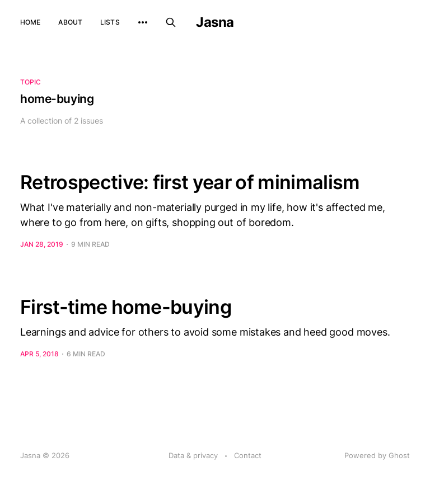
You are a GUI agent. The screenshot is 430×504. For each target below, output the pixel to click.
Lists (110, 22)
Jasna (215, 22)
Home (30, 22)
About (70, 22)
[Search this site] (171, 22)
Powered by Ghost (377, 455)
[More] (143, 22)
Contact (248, 455)
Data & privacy (193, 455)
